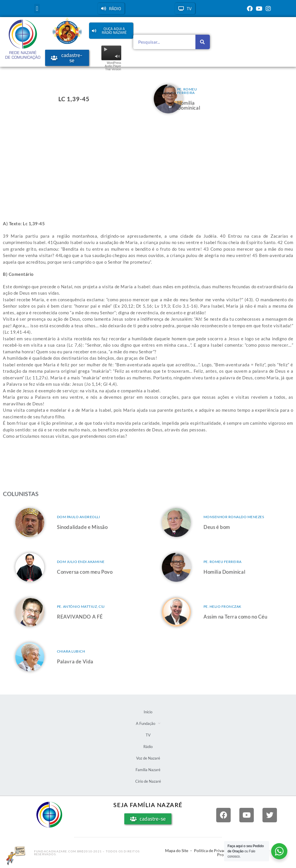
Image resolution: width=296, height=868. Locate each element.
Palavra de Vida (75, 661)
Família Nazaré (148, 770)
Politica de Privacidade (215, 851)
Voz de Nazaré (148, 758)
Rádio (148, 747)
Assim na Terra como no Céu (235, 617)
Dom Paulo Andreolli (79, 517)
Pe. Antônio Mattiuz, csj (81, 606)
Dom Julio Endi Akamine (81, 562)
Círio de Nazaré (148, 781)
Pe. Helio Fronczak (222, 606)
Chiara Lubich (71, 651)
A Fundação (148, 723)
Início (148, 712)
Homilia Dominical (189, 105)
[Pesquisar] (203, 42)
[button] (37, 9)
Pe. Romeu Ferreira (187, 91)
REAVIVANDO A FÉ (80, 617)
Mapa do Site (177, 851)
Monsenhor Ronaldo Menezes (234, 517)
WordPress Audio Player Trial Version (113, 66)
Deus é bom (217, 527)
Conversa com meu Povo (85, 572)
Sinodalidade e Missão (82, 527)
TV (148, 735)
